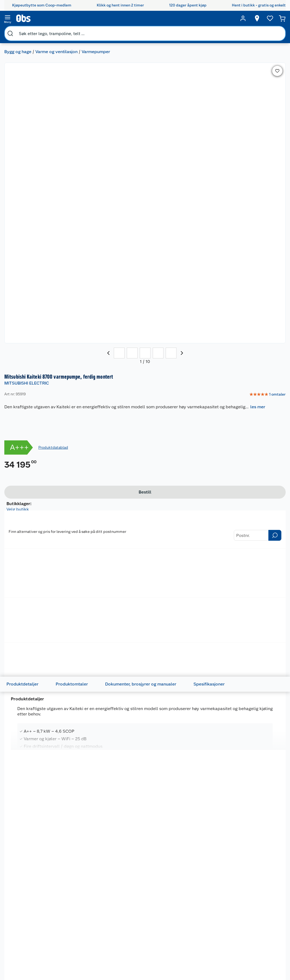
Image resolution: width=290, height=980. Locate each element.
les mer (197, 94)
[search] (64, 18)
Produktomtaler (80, 384)
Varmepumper (100, 31)
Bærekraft (30, 959)
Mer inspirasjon (158, 973)
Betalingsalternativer (83, 957)
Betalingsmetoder (196, 318)
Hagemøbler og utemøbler (196, 933)
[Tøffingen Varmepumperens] (34, 620)
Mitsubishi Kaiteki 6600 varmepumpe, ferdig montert (34, 795)
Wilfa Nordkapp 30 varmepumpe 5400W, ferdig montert (144, 798)
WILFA (129, 783)
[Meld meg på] (272, 928)
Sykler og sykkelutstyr (194, 944)
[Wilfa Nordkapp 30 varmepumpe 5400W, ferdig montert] (145, 797)
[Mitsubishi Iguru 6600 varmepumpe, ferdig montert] (256, 620)
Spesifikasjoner (218, 384)
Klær (187, 967)
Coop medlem (123, 924)
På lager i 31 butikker (146, 869)
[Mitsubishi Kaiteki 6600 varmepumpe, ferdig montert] (34, 797)
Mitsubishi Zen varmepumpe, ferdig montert (84, 621)
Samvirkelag (32, 972)
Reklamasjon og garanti (79, 941)
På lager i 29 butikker (91, 689)
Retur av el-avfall (121, 934)
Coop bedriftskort (122, 971)
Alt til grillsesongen (160, 931)
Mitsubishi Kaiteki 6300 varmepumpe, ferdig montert (89, 795)
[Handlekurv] (274, 18)
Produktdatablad (229, 139)
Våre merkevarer (36, 938)
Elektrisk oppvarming (115, 244)
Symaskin (191, 974)
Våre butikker (33, 931)
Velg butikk (206, 205)
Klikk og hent (122, 943)
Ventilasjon (66, 257)
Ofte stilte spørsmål (82, 950)
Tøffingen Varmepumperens (32, 619)
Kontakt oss (75, 924)
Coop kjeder (32, 945)
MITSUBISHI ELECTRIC (188, 58)
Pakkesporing (77, 970)
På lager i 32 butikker (36, 869)
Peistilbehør (71, 244)
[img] (34, 628)
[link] (262, 69)
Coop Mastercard (121, 959)
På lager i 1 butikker (218, 211)
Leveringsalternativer (84, 964)
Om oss (28, 917)
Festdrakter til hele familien (161, 920)
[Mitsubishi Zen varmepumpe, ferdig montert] (90, 620)
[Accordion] (145, 496)
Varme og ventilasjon (61, 31)
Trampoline (193, 923)
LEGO (188, 953)
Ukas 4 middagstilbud (161, 962)
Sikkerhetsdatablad (39, 966)
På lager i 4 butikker (35, 689)
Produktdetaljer (31, 384)
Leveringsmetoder (246, 318)
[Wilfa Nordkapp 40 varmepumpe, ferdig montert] (200, 797)
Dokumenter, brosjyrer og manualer (149, 384)
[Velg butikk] (247, 18)
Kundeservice (77, 917)
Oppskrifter (158, 952)
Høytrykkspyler (196, 960)
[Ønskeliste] (260, 18)
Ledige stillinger (36, 952)
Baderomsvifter (29, 257)
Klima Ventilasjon (30, 244)
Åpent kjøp (121, 917)
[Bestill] (223, 193)
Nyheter (29, 924)
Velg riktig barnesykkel (159, 943)
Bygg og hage (22, 31)
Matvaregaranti (124, 950)
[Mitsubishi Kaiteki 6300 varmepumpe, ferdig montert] (90, 797)
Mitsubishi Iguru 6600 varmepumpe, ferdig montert (255, 621)
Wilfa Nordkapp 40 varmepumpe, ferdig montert (199, 795)
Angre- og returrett (81, 931)
